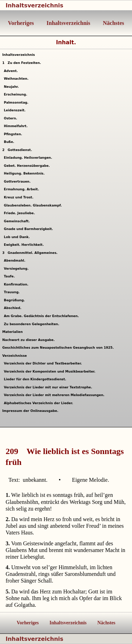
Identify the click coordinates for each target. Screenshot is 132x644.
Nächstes (113, 23)
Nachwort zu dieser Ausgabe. (28, 340)
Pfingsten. (14, 134)
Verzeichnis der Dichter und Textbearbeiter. (44, 363)
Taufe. (10, 276)
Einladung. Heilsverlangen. (29, 158)
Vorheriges (21, 23)
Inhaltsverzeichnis (34, 5)
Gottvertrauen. (18, 182)
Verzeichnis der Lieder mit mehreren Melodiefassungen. (55, 395)
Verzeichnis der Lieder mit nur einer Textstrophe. (49, 387)
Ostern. (11, 118)
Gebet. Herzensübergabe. (28, 166)
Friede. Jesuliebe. (20, 213)
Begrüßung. (15, 300)
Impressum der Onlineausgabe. (30, 411)
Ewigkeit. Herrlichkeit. (25, 245)
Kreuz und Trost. (20, 197)
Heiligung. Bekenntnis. (25, 173)
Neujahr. (12, 87)
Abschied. (14, 308)
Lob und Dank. (18, 237)
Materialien (12, 332)
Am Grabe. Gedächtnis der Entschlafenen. (42, 316)
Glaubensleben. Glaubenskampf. (34, 205)
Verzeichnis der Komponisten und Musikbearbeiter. (51, 372)
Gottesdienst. (17, 150)
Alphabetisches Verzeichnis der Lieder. (39, 403)
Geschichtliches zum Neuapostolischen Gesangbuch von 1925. (58, 348)
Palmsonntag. (17, 103)
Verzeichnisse (14, 356)
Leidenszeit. (16, 110)
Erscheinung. (16, 94)
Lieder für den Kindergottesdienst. (36, 379)
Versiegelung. (17, 269)
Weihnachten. (17, 79)
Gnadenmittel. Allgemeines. (30, 253)
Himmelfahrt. (17, 126)
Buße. (10, 142)
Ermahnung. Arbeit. (22, 189)
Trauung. (13, 292)
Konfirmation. (17, 284)
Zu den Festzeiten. (21, 63)
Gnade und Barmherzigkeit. (29, 229)
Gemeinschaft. (18, 221)
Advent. (12, 71)
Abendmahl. (16, 261)
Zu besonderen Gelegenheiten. (32, 324)
